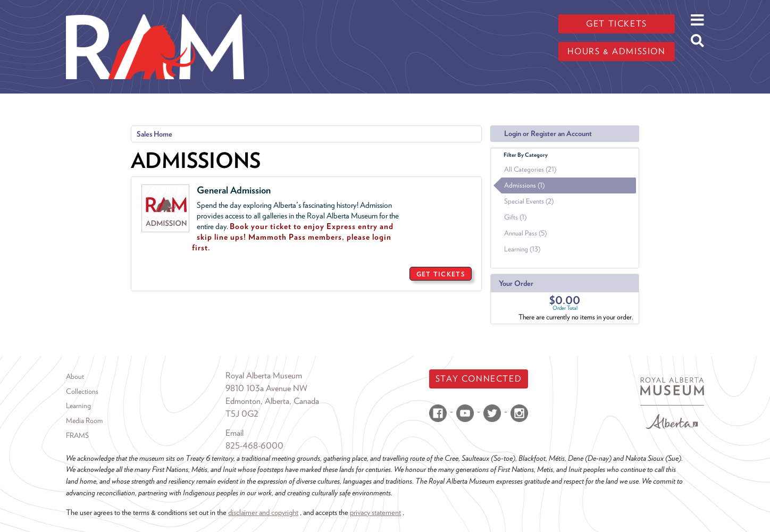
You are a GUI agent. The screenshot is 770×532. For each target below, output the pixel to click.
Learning (78, 406)
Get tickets (617, 24)
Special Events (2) (529, 201)
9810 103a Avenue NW (266, 388)
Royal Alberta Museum (264, 375)
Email (235, 433)
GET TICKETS (441, 274)
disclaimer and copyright (263, 512)
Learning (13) (522, 249)
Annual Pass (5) (525, 233)
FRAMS (77, 435)
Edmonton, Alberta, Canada (272, 401)
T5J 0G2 (242, 414)
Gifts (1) (515, 217)
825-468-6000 (254, 446)
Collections (82, 391)
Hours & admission (616, 51)
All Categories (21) (530, 169)
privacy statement (375, 512)
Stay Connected (479, 379)
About (75, 376)
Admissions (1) (524, 185)
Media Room (84, 420)
